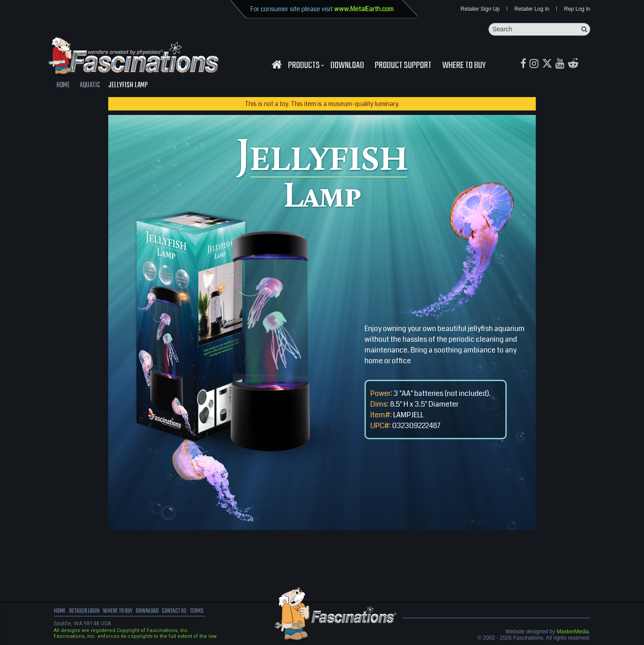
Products (305, 68)
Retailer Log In (532, 10)
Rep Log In (577, 10)
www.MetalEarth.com (364, 9)
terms (222, 614)
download (347, 68)
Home (60, 614)
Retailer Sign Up (480, 10)
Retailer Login (89, 614)
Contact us (196, 614)
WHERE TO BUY (464, 68)
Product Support (403, 68)
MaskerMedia (573, 633)
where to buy (129, 614)
